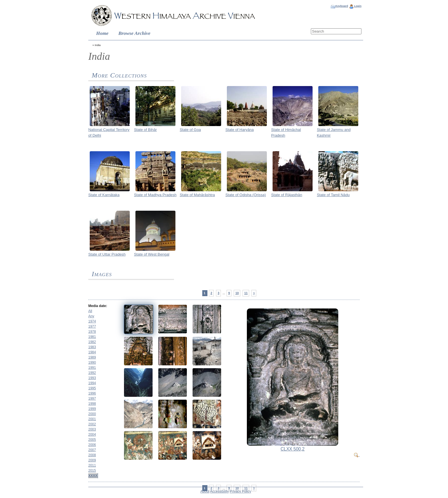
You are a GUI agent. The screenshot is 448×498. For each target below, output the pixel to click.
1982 (92, 342)
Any (91, 316)
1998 (92, 404)
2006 (92, 445)
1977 (92, 326)
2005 (92, 440)
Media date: (98, 306)
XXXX (93, 476)
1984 (92, 352)
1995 (92, 388)
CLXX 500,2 (293, 449)
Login (358, 6)
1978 (92, 332)
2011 (92, 465)
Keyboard (342, 6)
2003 (92, 429)
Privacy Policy (240, 491)
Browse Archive (134, 33)
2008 (92, 455)
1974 (92, 321)
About (205, 491)
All (90, 311)
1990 (92, 362)
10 (237, 293)
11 (246, 293)
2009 (92, 460)
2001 (92, 419)
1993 (92, 378)
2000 (92, 414)
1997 (92, 399)
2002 (92, 424)
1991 (92, 368)
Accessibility (219, 491)
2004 (92, 435)
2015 (92, 471)
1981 (92, 337)
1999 (92, 409)
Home (102, 33)
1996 (92, 393)
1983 (92, 347)
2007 (92, 450)
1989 (92, 357)
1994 (92, 383)
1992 (92, 373)
